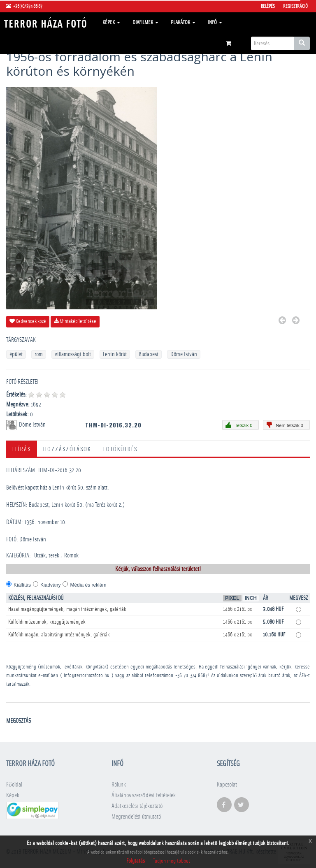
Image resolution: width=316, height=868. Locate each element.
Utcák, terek (47, 556)
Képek (111, 23)
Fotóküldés (120, 449)
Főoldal (14, 785)
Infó (215, 23)
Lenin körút (115, 354)
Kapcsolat (227, 785)
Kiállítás (22, 585)
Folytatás (136, 861)
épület (16, 354)
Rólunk (119, 785)
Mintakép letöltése (75, 321)
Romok (71, 556)
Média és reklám (88, 585)
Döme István (184, 354)
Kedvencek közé (28, 321)
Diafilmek (145, 23)
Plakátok (183, 23)
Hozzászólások (67, 449)
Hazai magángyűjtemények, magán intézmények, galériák (67, 609)
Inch (251, 598)
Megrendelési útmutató (136, 817)
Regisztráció (295, 6)
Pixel (232, 598)
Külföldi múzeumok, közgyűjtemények (47, 622)
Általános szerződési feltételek (144, 795)
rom (39, 354)
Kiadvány (50, 585)
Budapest (149, 354)
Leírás (22, 449)
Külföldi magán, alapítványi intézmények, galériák (59, 635)
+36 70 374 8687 (191, 676)
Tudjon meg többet (172, 861)
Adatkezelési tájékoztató (137, 806)
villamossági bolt (73, 354)
